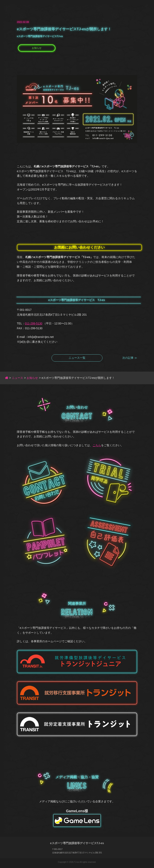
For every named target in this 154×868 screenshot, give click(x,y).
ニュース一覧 (77, 358)
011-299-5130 (34, 323)
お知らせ (37, 48)
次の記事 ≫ (130, 358)
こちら (97, 445)
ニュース (17, 378)
